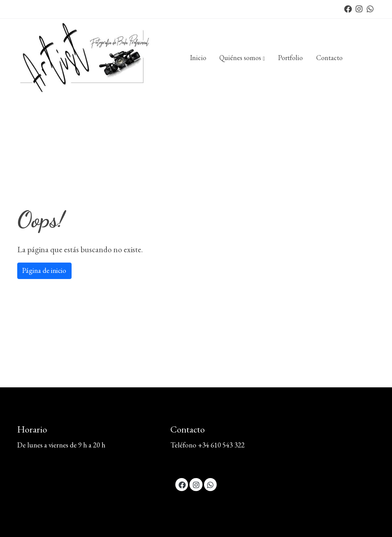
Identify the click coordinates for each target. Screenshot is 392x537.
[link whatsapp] (370, 8)
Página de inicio (44, 270)
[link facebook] (348, 8)
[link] (87, 58)
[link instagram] (359, 8)
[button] (242, 58)
